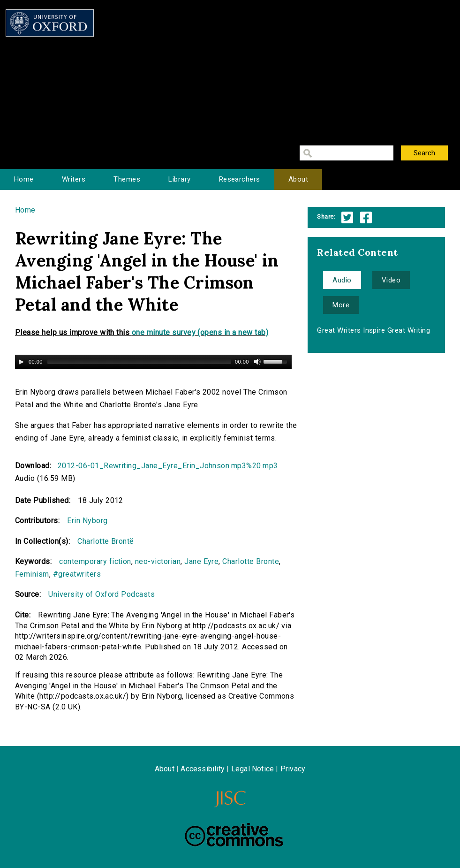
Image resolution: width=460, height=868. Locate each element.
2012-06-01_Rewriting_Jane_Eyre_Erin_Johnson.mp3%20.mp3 (168, 466)
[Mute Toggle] (257, 362)
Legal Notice (253, 769)
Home (24, 179)
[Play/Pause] (21, 362)
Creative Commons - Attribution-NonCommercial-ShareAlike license (234, 835)
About (298, 179)
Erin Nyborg (87, 521)
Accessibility (203, 769)
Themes (127, 179)
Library (179, 179)
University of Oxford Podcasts (102, 594)
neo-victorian (158, 561)
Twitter (347, 217)
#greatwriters (77, 574)
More (341, 305)
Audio (342, 280)
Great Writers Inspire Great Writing (373, 330)
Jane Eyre (201, 561)
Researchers (240, 179)
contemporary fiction (95, 561)
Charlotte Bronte (251, 561)
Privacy (293, 769)
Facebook (366, 217)
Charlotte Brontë (106, 541)
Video (391, 280)
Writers (74, 179)
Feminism (32, 574)
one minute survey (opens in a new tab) (200, 332)
